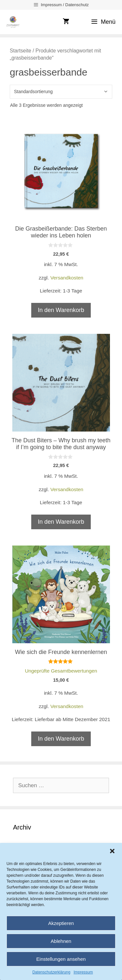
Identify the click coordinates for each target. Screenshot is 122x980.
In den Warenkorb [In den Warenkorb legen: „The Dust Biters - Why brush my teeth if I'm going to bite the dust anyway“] (61, 522)
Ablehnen (61, 941)
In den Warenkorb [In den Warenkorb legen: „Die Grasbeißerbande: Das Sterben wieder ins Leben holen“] (61, 310)
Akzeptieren (61, 923)
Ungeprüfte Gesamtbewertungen (61, 671)
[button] (112, 851)
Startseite (20, 51)
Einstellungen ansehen (61, 959)
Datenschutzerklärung (51, 972)
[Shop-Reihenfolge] (61, 92)
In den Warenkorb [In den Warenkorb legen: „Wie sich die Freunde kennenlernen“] (61, 739)
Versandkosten (67, 278)
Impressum (83, 972)
